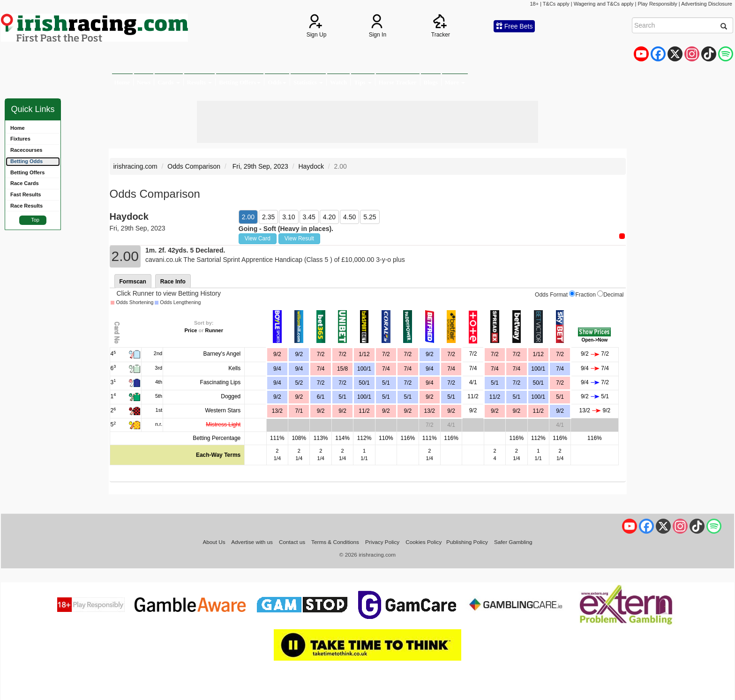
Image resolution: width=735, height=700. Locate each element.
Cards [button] (169, 82)
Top (35, 220)
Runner (214, 330)
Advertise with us (252, 542)
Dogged (231, 396)
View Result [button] (299, 238)
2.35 (268, 217)
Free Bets (514, 26)
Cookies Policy (424, 542)
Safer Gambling (513, 542)
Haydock (311, 166)
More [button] (455, 82)
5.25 (370, 217)
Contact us (292, 542)
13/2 (430, 411)
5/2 (299, 383)
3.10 (289, 217)
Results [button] (200, 82)
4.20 (329, 217)
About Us (214, 542)
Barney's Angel (222, 354)
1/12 (364, 354)
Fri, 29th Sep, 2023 (259, 166)
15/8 (342, 369)
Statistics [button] (308, 82)
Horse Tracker (398, 82)
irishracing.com (135, 166)
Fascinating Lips (221, 382)
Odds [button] (277, 82)
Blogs (431, 82)
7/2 (342, 354)
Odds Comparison (194, 166)
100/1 (364, 369)
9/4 (299, 369)
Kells (234, 368)
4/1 (473, 382)
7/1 (299, 411)
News (144, 82)
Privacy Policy (382, 542)
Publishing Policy (467, 542)
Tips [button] (363, 82)
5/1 (386, 383)
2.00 (248, 217)
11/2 (473, 396)
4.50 (349, 217)
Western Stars (223, 410)
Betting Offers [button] (240, 82)
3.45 (309, 217)
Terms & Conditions (335, 542)
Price (191, 330)
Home (122, 82)
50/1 (364, 383)
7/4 (386, 369)
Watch (338, 82)
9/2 (299, 354)
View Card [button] (258, 238)
